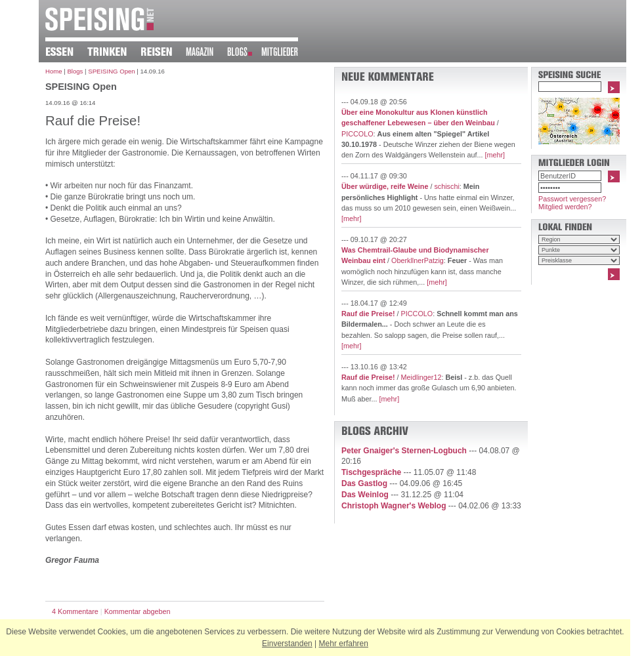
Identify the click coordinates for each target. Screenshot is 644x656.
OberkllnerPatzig (418, 260)
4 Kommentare (75, 611)
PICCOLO (357, 134)
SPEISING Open (111, 71)
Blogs (75, 71)
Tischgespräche (371, 472)
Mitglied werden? (565, 207)
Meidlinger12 (421, 377)
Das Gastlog (364, 483)
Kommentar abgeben (138, 611)
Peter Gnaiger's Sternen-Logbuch (404, 451)
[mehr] (495, 155)
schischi (446, 186)
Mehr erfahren (344, 644)
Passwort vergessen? (572, 199)
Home (54, 71)
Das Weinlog (365, 495)
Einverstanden (287, 644)
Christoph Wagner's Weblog (394, 506)
